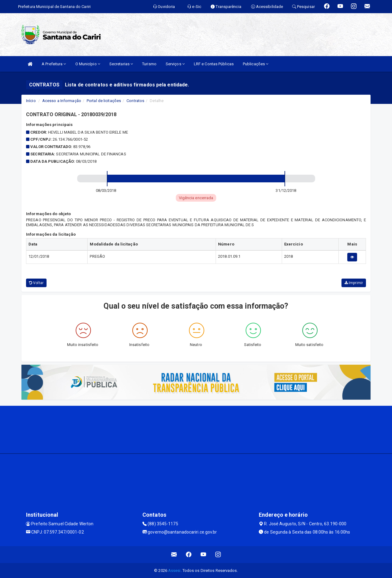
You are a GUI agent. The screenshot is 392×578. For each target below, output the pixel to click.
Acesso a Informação (62, 101)
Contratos (135, 101)
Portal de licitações (104, 101)
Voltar (36, 283)
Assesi (174, 570)
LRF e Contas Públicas (214, 64)
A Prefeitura (54, 64)
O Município (88, 64)
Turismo (149, 64)
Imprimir (354, 283)
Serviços (175, 64)
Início (31, 101)
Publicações (256, 64)
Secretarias (121, 64)
